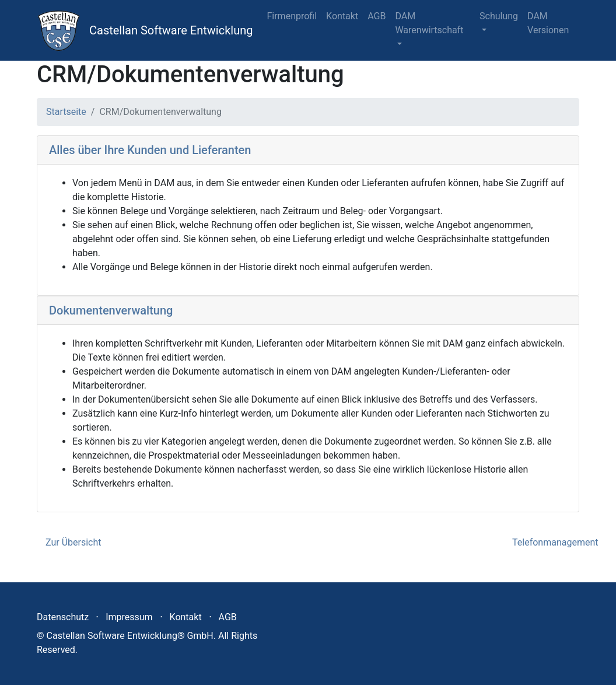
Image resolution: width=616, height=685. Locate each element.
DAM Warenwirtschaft (429, 23)
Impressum (129, 617)
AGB (377, 16)
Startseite (66, 112)
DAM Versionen (548, 23)
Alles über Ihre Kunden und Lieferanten (150, 150)
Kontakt (342, 16)
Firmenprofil (292, 16)
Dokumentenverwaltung (111, 310)
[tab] (308, 150)
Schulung (499, 16)
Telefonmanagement (555, 542)
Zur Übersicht (73, 542)
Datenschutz (63, 617)
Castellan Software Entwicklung (171, 30)
